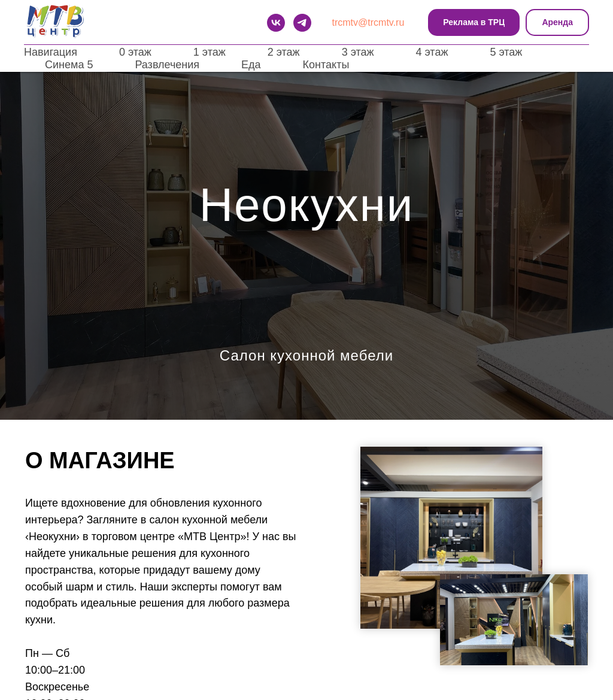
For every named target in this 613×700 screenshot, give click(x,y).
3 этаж (358, 52)
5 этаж (506, 52)
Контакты (326, 65)
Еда (251, 65)
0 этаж (135, 52)
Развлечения (167, 65)
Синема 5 (69, 65)
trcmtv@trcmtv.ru (368, 22)
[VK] (276, 23)
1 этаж (210, 52)
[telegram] (302, 23)
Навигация (51, 52)
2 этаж (284, 52)
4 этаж (432, 52)
